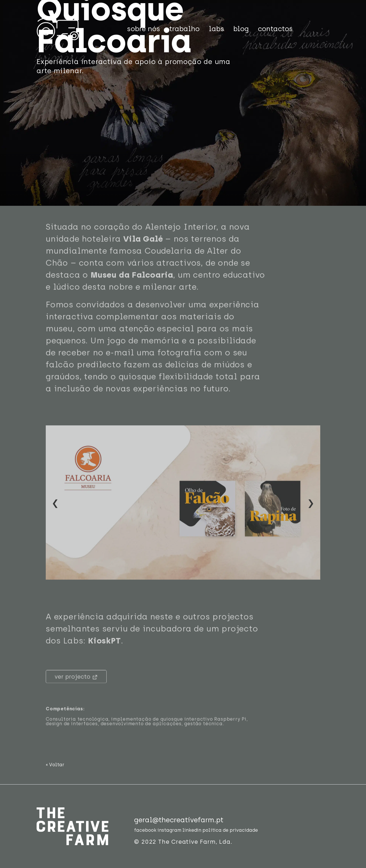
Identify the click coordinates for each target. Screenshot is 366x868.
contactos (275, 29)
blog (241, 29)
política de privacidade (230, 830)
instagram (169, 830)
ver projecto (76, 684)
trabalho (184, 29)
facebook (145, 830)
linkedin (192, 830)
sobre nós (144, 29)
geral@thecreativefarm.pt (179, 820)
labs (216, 29)
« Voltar (55, 765)
